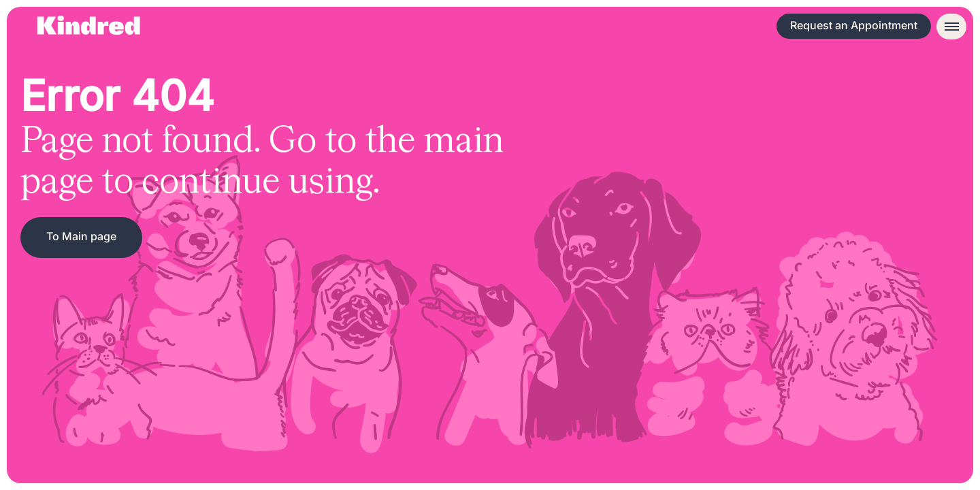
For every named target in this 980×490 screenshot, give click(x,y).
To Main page (81, 236)
